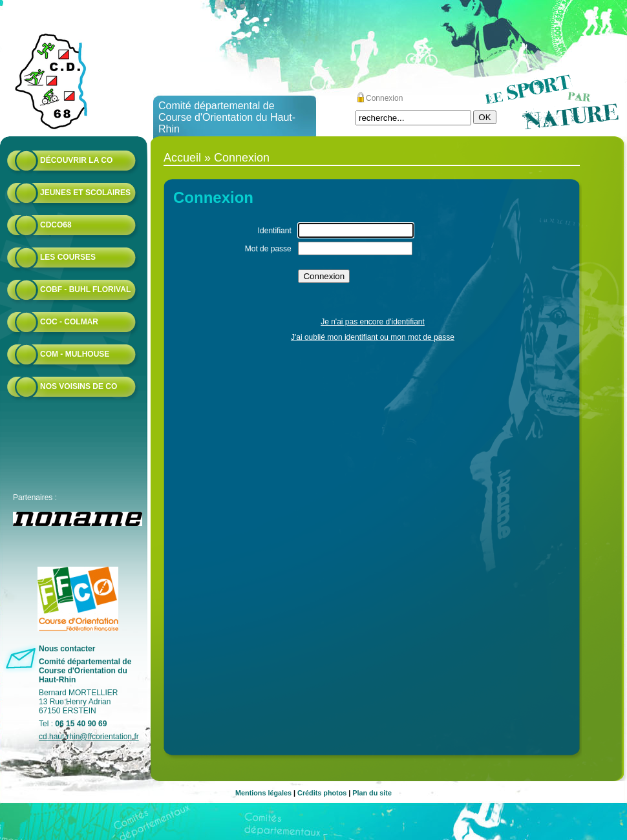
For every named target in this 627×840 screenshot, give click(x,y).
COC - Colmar (69, 322)
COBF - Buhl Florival (85, 289)
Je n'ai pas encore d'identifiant (373, 322)
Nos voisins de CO (79, 386)
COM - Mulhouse (75, 354)
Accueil (182, 158)
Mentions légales (263, 793)
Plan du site (372, 793)
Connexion (384, 98)
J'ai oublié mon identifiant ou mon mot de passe (373, 337)
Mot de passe (268, 249)
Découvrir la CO (76, 160)
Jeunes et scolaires (85, 193)
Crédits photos (322, 793)
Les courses (68, 257)
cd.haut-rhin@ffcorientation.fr (89, 737)
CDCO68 (56, 225)
